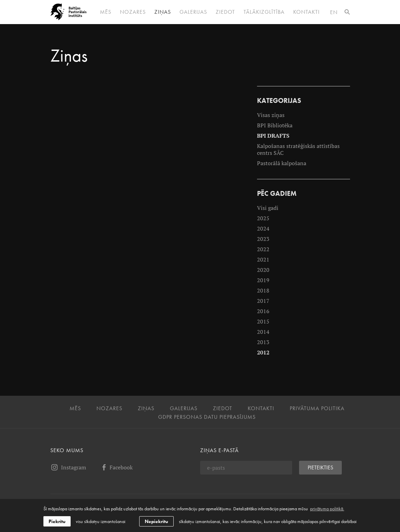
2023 (263, 239)
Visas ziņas (271, 115)
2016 (263, 311)
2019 (263, 280)
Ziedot (225, 12)
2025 (263, 218)
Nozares (133, 12)
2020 (263, 270)
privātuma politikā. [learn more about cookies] (327, 509)
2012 (263, 352)
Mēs (106, 12)
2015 (263, 321)
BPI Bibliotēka (275, 125)
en (334, 12)
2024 (263, 228)
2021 (263, 259)
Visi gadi (268, 208)
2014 (263, 332)
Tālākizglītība (264, 12)
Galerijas (193, 12)
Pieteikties (320, 467)
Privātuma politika (317, 408)
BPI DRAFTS (273, 136)
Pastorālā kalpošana (282, 163)
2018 (263, 290)
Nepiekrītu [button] (156, 521)
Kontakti (306, 12)
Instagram (68, 467)
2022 (263, 249)
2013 (263, 342)
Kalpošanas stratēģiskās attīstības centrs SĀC (298, 149)
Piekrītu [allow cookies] (57, 521)
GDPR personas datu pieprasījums (207, 417)
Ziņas (163, 12)
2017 (263, 301)
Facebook (116, 467)
